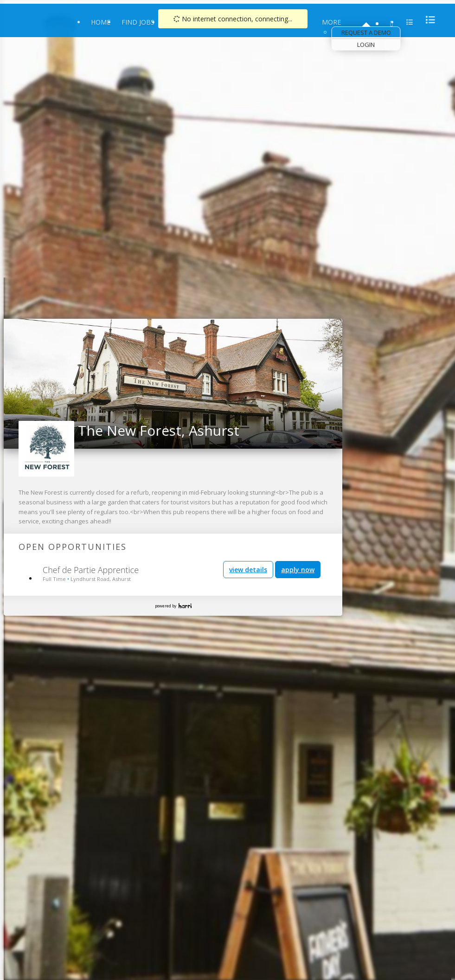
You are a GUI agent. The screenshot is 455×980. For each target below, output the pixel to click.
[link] (333, 329)
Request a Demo (366, 32)
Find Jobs (138, 22)
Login (366, 45)
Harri (185, 606)
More (331, 22)
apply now (298, 570)
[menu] (428, 20)
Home (101, 22)
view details (248, 570)
